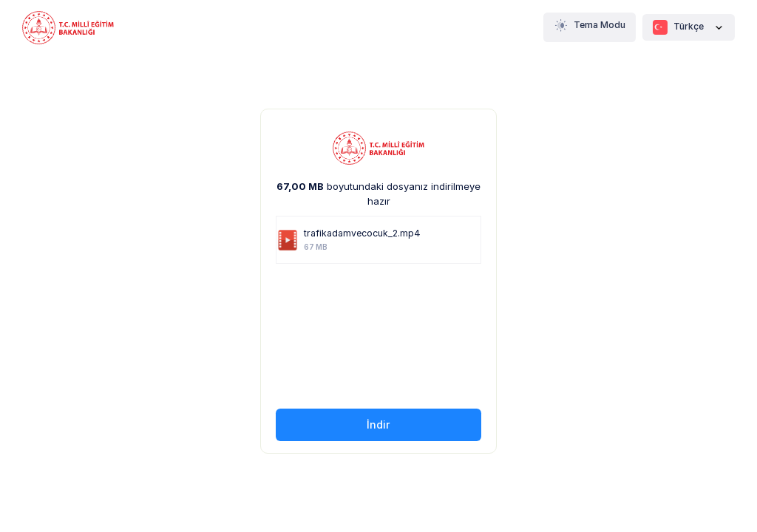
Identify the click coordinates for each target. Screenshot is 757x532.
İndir (378, 424)
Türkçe (689, 27)
